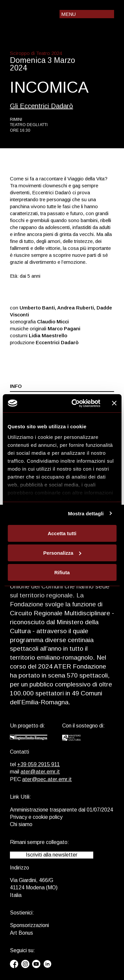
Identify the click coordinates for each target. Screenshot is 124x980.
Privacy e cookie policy (36, 817)
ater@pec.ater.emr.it (47, 779)
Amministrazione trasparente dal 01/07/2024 (62, 810)
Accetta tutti (62, 533)
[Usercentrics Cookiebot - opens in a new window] (75, 403)
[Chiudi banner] (114, 403)
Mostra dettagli (86, 513)
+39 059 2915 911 (39, 764)
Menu (68, 14)
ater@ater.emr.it (40, 772)
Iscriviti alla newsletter (52, 855)
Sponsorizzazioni (29, 925)
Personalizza (62, 553)
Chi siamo (21, 824)
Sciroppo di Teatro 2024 (36, 53)
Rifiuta (62, 572)
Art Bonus (21, 933)
